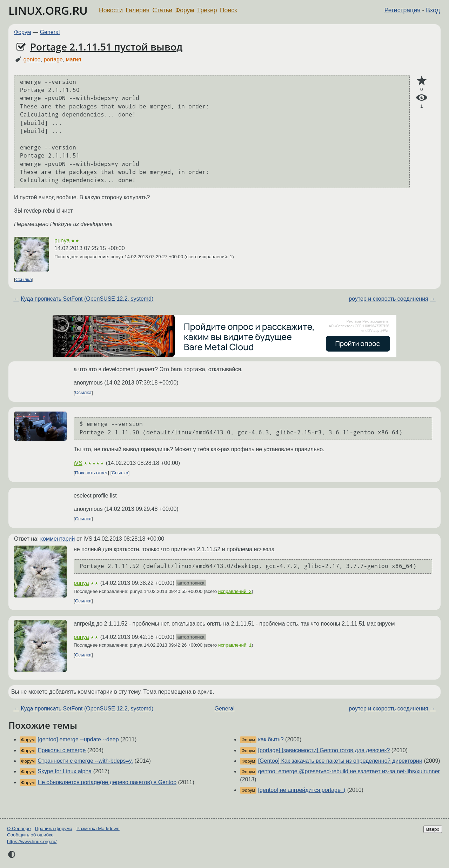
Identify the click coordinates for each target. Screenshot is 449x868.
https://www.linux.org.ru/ (32, 842)
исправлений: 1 (235, 645)
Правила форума (54, 829)
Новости (111, 10)
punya (62, 241)
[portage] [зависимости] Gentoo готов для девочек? (324, 750)
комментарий (58, 539)
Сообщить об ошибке (30, 835)
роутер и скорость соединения (388, 299)
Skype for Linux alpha (65, 771)
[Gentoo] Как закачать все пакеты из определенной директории (340, 761)
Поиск (229, 10)
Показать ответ (92, 473)
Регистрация (403, 10)
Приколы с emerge (62, 750)
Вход (433, 10)
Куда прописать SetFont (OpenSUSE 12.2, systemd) (87, 299)
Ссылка (24, 279)
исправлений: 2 (235, 591)
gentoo (32, 59)
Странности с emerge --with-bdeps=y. (85, 761)
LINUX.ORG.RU (48, 10)
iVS (78, 463)
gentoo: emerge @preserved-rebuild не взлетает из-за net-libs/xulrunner (349, 771)
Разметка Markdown (98, 829)
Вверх (433, 829)
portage (53, 59)
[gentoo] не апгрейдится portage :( (302, 790)
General (50, 32)
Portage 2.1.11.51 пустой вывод (106, 47)
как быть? (271, 739)
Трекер (207, 10)
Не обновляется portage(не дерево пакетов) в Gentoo (107, 782)
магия (73, 59)
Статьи (162, 10)
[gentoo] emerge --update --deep (78, 739)
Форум (185, 10)
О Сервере (19, 829)
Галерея (138, 10)
